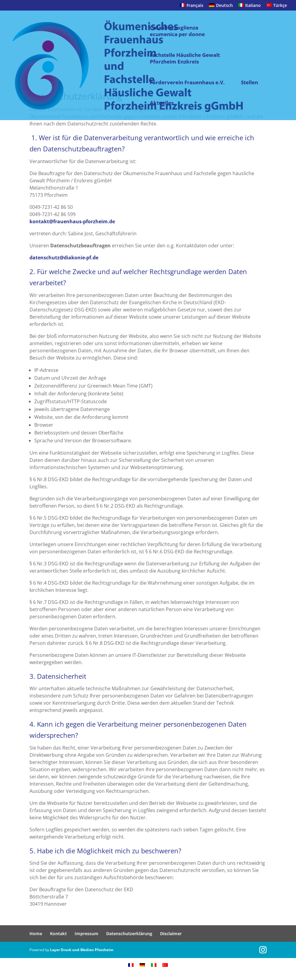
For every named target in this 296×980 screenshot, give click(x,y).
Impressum (86, 934)
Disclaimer (171, 934)
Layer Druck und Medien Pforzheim (82, 950)
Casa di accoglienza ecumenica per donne (177, 31)
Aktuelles (162, 103)
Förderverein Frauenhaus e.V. (187, 82)
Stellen (250, 82)
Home (36, 934)
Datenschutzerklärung (129, 934)
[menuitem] (192, 7)
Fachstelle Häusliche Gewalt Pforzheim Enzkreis (185, 58)
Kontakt (58, 934)
